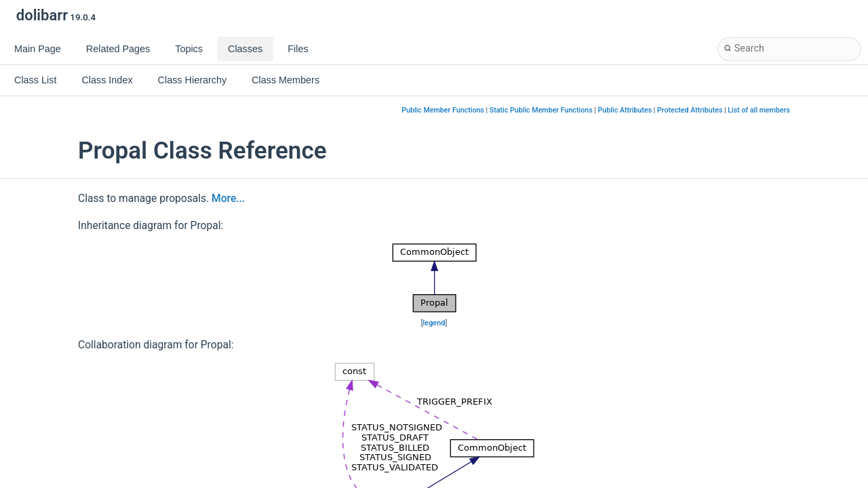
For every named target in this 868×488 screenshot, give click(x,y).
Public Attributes (625, 110)
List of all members (759, 110)
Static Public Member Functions (541, 110)
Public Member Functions (443, 110)
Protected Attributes (690, 110)
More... (228, 199)
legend (434, 323)
